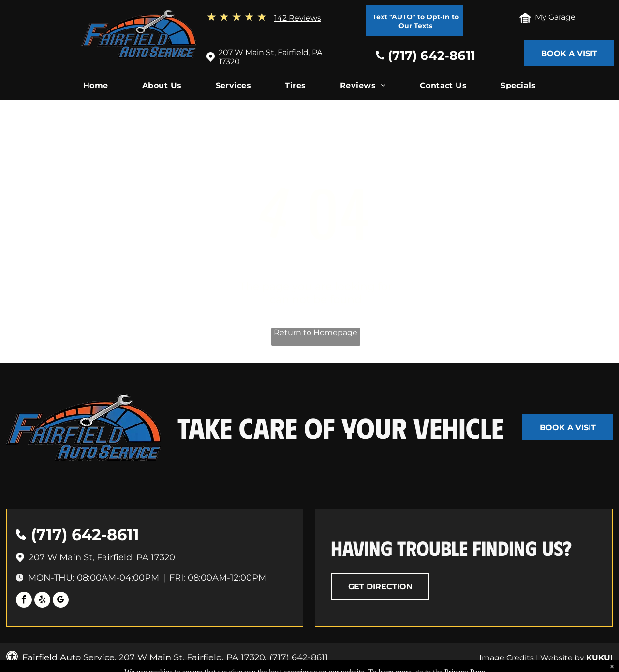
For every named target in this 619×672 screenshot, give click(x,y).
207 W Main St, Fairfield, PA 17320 (102, 557)
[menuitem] (96, 88)
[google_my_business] (61, 601)
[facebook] (24, 601)
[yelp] (42, 601)
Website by (562, 658)
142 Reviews (298, 18)
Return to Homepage (316, 332)
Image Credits (507, 658)
